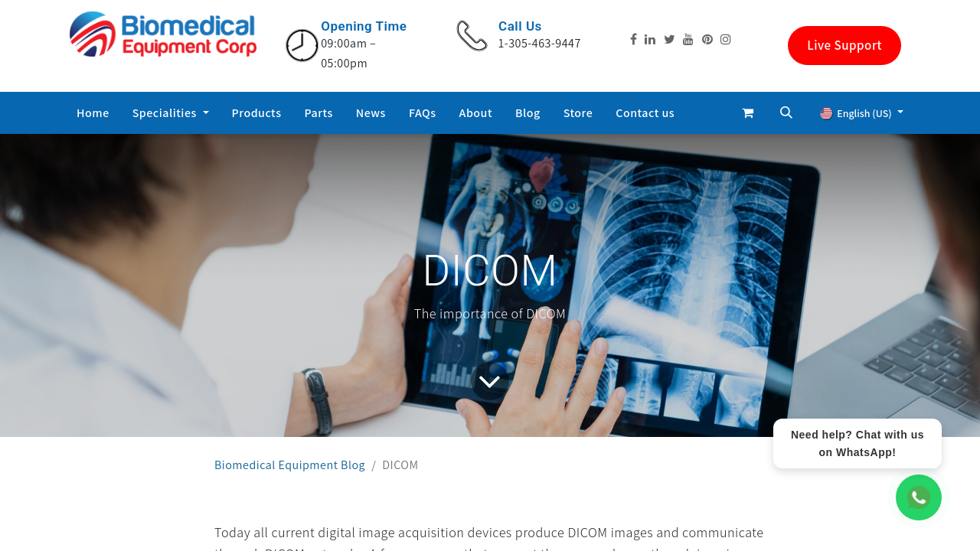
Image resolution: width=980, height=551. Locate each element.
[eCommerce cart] (748, 112)
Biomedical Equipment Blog (290, 465)
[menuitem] (93, 113)
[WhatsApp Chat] (919, 497)
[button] (786, 112)
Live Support (844, 45)
